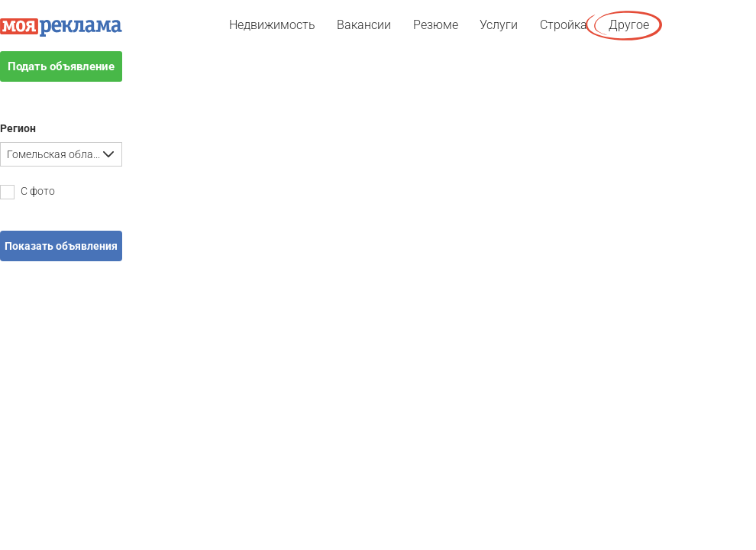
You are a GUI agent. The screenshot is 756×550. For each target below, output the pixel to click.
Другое (629, 25)
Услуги (499, 25)
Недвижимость (272, 25)
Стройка (564, 25)
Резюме (436, 25)
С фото (27, 192)
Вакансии (364, 25)
